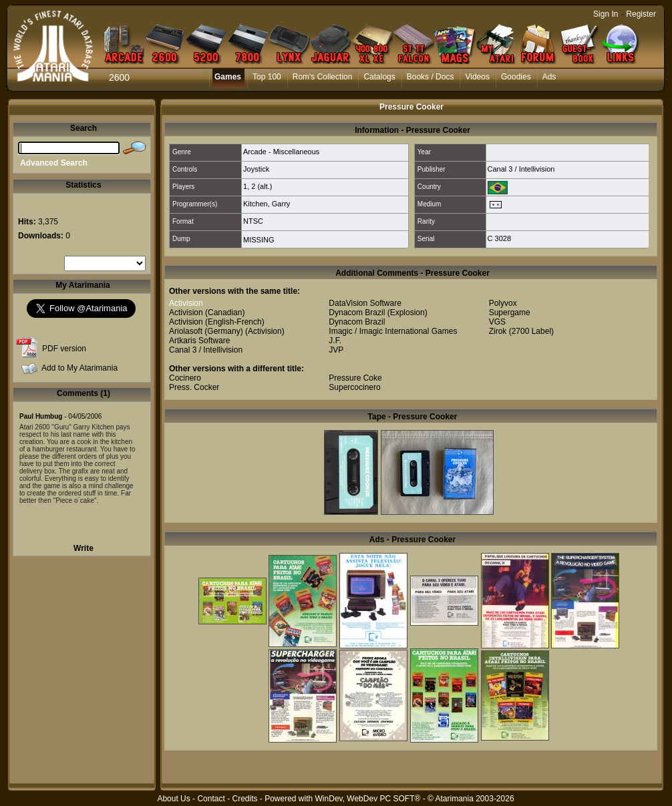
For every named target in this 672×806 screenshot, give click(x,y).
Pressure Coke (355, 378)
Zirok (498, 331)
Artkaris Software (199, 341)
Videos (477, 77)
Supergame (510, 313)
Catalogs (379, 77)
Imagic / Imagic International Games (393, 331)
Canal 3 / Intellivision (521, 169)
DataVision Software (365, 303)
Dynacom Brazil (357, 313)
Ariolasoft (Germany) (206, 331)
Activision (186, 303)
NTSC (253, 221)
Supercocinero (354, 387)
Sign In (606, 14)
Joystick (256, 169)
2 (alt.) (262, 186)
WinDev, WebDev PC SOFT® (368, 799)
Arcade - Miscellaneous (281, 152)
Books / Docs (431, 77)
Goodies (516, 77)
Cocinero (185, 378)
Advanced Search (54, 163)
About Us (173, 799)
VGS (497, 322)
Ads (549, 77)
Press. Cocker (194, 387)
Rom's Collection (323, 77)
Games (228, 77)
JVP (336, 350)
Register (641, 14)
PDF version (64, 349)
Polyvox (503, 303)
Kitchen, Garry (267, 204)
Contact (211, 799)
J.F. (335, 341)
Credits (244, 799)
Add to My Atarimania (79, 368)
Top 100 (267, 77)
